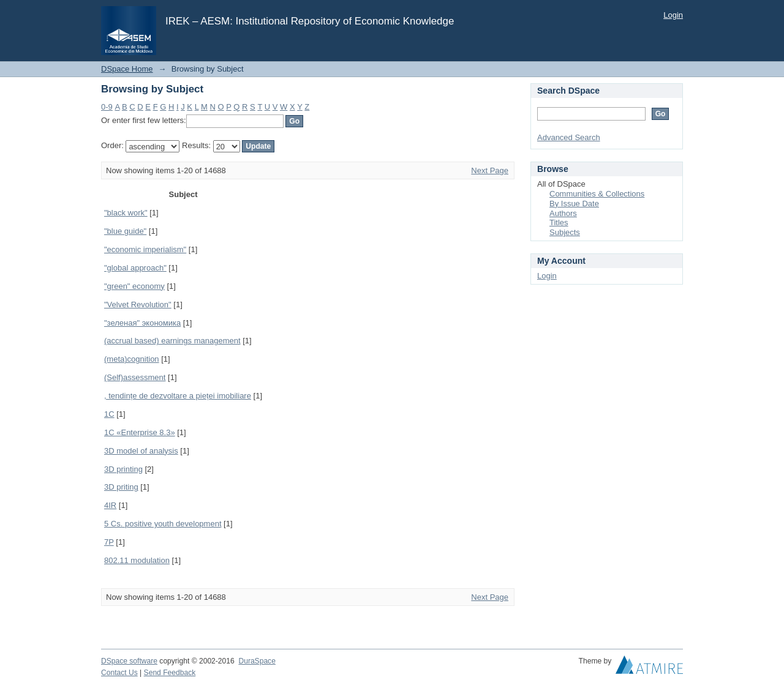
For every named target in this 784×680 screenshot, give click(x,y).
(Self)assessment (135, 377)
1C (109, 414)
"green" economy (134, 286)
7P (109, 542)
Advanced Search (569, 137)
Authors (563, 213)
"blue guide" (125, 231)
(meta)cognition (132, 359)
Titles (559, 222)
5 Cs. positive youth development (163, 524)
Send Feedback (170, 673)
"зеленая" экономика (142, 323)
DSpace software (129, 661)
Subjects (565, 232)
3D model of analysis (141, 451)
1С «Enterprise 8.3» (140, 432)
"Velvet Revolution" (138, 305)
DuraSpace (257, 661)
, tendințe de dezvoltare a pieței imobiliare (178, 396)
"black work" (126, 213)
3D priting (121, 487)
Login (673, 15)
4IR (110, 505)
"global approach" (135, 268)
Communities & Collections (597, 194)
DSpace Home (127, 69)
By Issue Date (574, 204)
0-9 (107, 107)
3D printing (123, 469)
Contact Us (119, 673)
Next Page (490, 170)
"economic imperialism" (145, 249)
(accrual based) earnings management (172, 341)
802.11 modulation (137, 560)
